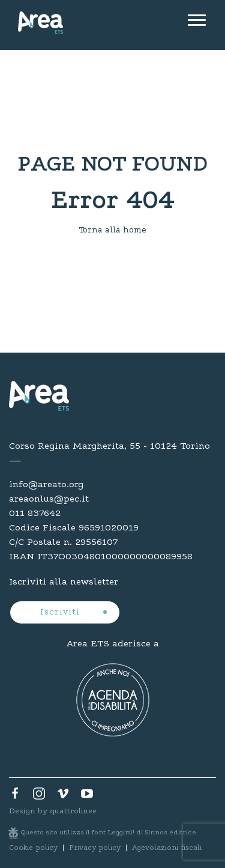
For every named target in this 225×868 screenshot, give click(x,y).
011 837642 (35, 514)
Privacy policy (95, 848)
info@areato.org (46, 485)
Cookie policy (33, 848)
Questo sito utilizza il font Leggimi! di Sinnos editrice (109, 833)
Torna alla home (112, 231)
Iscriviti (61, 613)
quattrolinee (73, 811)
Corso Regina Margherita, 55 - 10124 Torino (109, 446)
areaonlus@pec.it (49, 499)
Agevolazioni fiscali (167, 848)
